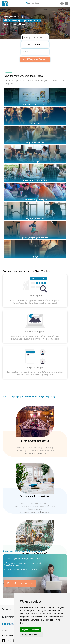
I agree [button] (25, 629)
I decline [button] (36, 629)
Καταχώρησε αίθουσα (20, 583)
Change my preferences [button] (32, 635)
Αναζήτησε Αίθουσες (35, 59)
